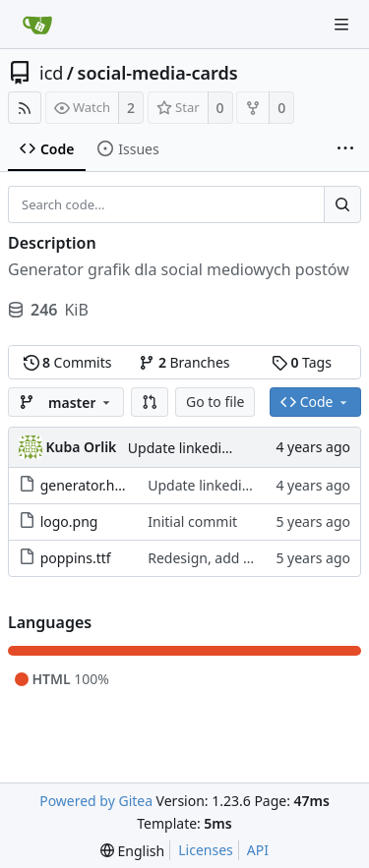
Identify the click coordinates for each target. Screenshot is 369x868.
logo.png (69, 521)
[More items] (345, 149)
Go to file (215, 402)
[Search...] (342, 204)
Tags (302, 362)
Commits (68, 362)
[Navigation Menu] (341, 25)
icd (51, 73)
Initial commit (192, 521)
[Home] (37, 25)
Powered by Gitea (96, 801)
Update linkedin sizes (196, 448)
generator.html (89, 485)
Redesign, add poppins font (237, 558)
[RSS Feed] (25, 108)
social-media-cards (158, 73)
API (258, 850)
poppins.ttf (76, 558)
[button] (150, 402)
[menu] (132, 851)
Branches (184, 362)
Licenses (206, 850)
